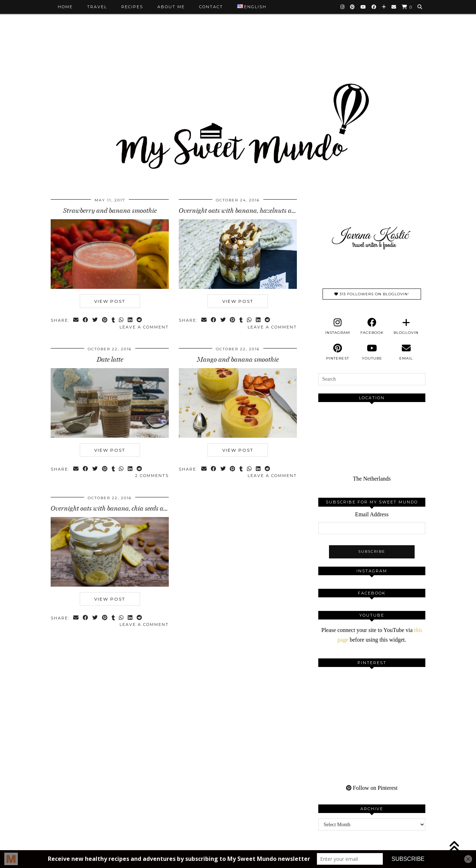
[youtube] (372, 352)
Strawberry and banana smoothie (110, 211)
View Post (110, 301)
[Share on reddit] (140, 320)
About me (171, 7)
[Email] (394, 7)
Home (65, 7)
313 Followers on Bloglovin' (372, 294)
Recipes (132, 7)
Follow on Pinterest (372, 788)
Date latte (110, 360)
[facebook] (372, 326)
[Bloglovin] (384, 7)
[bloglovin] (406, 326)
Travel (97, 7)
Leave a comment (144, 327)
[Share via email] (76, 320)
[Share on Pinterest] (105, 320)
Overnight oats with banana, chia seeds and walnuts (123, 508)
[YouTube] (363, 7)
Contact (211, 7)
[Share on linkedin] (131, 320)
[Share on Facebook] (86, 320)
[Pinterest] (353, 7)
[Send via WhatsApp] (122, 320)
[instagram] (338, 326)
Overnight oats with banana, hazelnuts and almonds (252, 211)
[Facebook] (374, 7)
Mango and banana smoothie (238, 360)
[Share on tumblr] (114, 320)
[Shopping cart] (407, 7)
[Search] (420, 7)
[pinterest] (338, 352)
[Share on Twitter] (95, 320)
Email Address (372, 514)
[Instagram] (343, 7)
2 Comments (152, 476)
